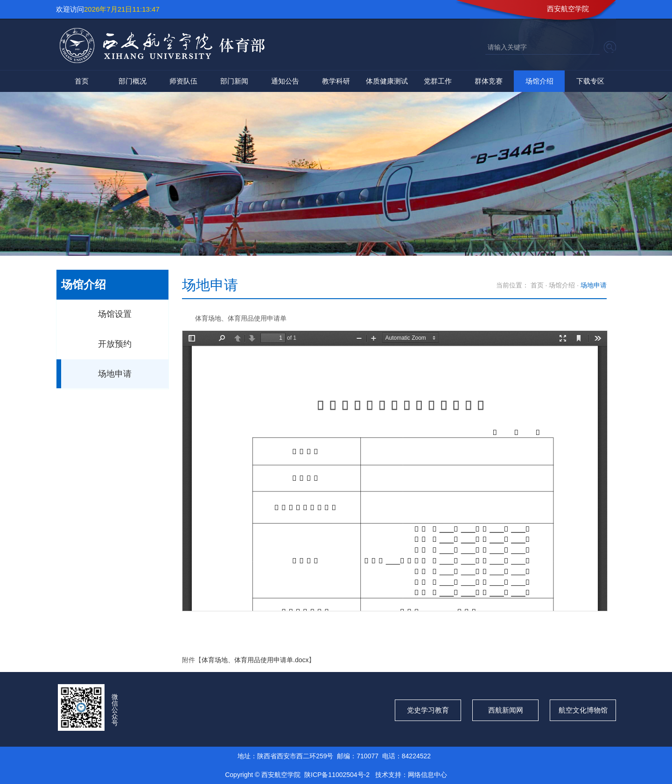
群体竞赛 (489, 81)
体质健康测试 (387, 81)
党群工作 (438, 81)
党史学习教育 (428, 710)
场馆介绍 (539, 81)
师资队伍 (183, 81)
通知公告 (285, 81)
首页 (82, 81)
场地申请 (115, 374)
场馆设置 (115, 314)
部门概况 (133, 81)
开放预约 (115, 344)
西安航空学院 (568, 9)
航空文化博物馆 (583, 710)
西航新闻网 (506, 710)
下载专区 (590, 81)
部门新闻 (234, 81)
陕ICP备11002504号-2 (338, 775)
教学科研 (336, 81)
